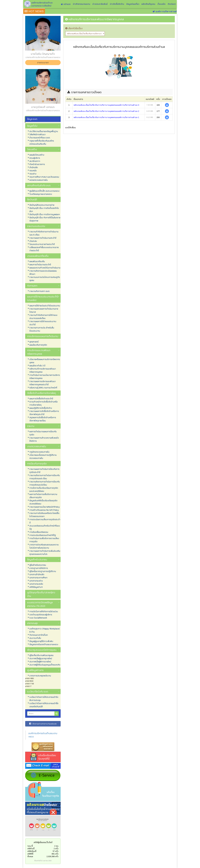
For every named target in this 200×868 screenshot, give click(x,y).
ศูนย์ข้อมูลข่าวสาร (35, 670)
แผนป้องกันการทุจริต (38, 345)
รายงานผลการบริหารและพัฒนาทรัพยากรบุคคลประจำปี (43, 383)
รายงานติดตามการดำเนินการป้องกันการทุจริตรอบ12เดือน (45, 483)
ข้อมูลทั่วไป (32, 126)
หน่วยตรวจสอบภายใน (39, 180)
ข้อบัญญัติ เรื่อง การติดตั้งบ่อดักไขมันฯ (44, 210)
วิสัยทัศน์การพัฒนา (37, 134)
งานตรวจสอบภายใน (37, 446)
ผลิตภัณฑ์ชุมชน (148, 4)
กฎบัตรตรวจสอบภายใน (39, 452)
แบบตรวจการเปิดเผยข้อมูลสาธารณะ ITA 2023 (40, 604)
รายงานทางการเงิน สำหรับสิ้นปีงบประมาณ (42, 329)
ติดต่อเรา (172, 4)
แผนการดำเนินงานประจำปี (40, 264)
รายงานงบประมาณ (36, 226)
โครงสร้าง (32, 149)
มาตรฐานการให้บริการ (39, 568)
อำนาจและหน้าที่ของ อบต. (40, 138)
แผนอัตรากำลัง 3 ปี (37, 366)
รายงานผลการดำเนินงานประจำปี (43, 238)
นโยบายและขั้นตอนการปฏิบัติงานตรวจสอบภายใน (43, 457)
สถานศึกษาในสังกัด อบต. (39, 185)
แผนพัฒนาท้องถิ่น (37, 261)
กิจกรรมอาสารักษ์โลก (39, 635)
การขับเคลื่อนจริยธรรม (39, 532)
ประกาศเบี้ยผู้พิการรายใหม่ (40, 662)
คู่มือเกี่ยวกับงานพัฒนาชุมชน (41, 655)
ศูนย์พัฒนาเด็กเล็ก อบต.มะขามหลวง (44, 191)
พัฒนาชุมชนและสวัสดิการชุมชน (42, 650)
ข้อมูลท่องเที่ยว (133, 4)
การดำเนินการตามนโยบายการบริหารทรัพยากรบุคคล (45, 377)
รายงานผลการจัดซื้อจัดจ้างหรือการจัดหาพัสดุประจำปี (44, 413)
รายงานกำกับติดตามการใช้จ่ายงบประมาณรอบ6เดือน (43, 317)
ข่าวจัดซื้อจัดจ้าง (117, 4)
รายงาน (31, 426)
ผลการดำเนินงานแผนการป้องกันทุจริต (43, 433)
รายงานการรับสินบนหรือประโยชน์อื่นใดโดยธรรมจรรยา (44, 515)
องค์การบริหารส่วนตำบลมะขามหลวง (43, 735)
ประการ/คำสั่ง (35, 638)
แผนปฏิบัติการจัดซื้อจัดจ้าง (41, 408)
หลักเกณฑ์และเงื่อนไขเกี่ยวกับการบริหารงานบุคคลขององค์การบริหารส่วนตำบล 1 (106, 117)
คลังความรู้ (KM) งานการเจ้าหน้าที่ (43, 388)
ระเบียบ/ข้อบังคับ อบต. (38, 692)
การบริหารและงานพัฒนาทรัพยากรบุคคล (39, 352)
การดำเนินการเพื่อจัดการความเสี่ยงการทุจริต (44, 540)
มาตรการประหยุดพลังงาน (40, 676)
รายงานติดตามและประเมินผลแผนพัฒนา (43, 272)
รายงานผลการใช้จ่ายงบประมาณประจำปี (43, 323)
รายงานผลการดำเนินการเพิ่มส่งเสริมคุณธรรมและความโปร (45, 552)
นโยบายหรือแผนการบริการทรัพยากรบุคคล (45, 361)
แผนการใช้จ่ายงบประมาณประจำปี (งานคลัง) (43, 298)
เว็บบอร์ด (161, 4)
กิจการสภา (32, 286)
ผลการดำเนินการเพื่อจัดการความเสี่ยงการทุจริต (43, 496)
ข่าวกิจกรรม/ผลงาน (81, 4)
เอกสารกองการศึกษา (38, 578)
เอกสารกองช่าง (36, 581)
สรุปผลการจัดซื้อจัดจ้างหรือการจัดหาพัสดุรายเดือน (43, 419)
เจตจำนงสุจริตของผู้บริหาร (41, 615)
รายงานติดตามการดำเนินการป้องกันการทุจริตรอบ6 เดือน (45, 477)
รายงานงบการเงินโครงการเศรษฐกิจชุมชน (45, 279)
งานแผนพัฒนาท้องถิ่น (38, 256)
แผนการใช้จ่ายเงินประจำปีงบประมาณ (45, 306)
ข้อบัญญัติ (32, 199)
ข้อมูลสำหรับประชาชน (37, 559)
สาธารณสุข (32, 623)
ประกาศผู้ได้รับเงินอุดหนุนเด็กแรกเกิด (45, 665)
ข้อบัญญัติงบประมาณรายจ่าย (42, 205)
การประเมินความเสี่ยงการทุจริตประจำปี (45, 521)
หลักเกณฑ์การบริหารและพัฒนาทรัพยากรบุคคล (43, 370)
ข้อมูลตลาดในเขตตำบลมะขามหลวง (44, 644)
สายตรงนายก (43, 62)
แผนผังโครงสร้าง (37, 155)
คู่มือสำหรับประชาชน (38, 565)
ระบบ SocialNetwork (38, 618)
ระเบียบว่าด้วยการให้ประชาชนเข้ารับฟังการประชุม (44, 699)
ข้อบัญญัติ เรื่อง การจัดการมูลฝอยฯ (45, 214)
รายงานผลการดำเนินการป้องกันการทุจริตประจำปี (44, 471)
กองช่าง (33, 174)
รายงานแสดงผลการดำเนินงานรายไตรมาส (44, 310)
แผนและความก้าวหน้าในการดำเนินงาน (45, 268)
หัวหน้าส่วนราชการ (37, 164)
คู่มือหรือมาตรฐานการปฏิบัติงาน (43, 571)
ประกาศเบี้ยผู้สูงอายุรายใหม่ (41, 658)
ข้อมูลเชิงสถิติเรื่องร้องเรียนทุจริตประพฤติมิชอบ (43, 502)
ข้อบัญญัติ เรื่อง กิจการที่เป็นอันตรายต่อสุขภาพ (45, 219)
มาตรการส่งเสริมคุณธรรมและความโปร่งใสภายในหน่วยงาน (44, 546)
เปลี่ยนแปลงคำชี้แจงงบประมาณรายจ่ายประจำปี (44, 249)
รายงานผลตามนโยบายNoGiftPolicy (45, 507)
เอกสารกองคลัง (36, 584)
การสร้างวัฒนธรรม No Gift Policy (44, 510)
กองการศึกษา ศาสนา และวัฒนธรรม (44, 177)
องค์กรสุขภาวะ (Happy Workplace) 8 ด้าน (45, 630)
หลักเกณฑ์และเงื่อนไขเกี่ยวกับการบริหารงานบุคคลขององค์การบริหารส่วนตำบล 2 (106, 111)
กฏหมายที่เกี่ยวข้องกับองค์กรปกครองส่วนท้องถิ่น (42, 142)
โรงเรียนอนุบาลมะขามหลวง (41, 194)
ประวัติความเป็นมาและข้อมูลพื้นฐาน (44, 131)
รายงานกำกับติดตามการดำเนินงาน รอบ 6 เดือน (44, 233)
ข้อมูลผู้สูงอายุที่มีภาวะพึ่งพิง (41, 641)
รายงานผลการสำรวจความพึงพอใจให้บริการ (44, 439)
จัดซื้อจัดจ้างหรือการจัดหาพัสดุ (42, 393)
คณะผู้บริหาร (35, 158)
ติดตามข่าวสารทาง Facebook (43, 724)
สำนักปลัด (34, 167)
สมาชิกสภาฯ (35, 161)
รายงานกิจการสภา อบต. (40, 291)
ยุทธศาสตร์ (34, 342)
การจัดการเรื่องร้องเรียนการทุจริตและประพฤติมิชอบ (44, 489)
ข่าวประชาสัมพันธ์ (100, 4)
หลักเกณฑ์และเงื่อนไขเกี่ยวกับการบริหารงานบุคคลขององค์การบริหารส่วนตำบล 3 (106, 105)
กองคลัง (33, 171)
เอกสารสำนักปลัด (37, 574)
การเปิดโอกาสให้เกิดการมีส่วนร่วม (44, 611)
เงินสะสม (33, 241)
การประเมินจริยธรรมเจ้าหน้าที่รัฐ (43, 535)
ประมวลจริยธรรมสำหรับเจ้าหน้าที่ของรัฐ (45, 527)
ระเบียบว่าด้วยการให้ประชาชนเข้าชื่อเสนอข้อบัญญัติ (44, 705)
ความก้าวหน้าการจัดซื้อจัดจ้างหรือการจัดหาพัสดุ (44, 403)
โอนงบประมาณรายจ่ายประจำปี (42, 244)
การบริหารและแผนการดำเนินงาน (43, 336)
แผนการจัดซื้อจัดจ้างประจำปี (41, 398)
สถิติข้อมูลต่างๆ (36, 587)
